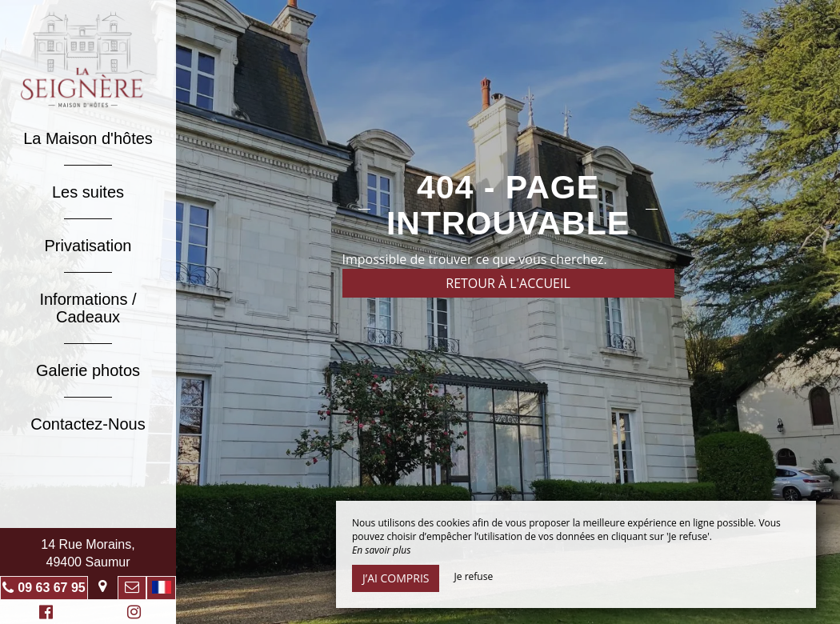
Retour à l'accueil (508, 283)
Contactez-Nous (88, 424)
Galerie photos (88, 370)
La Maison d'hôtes (88, 138)
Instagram (131, 614)
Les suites (88, 192)
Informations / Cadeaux (88, 308)
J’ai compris (396, 578)
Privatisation (88, 246)
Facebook (44, 614)
